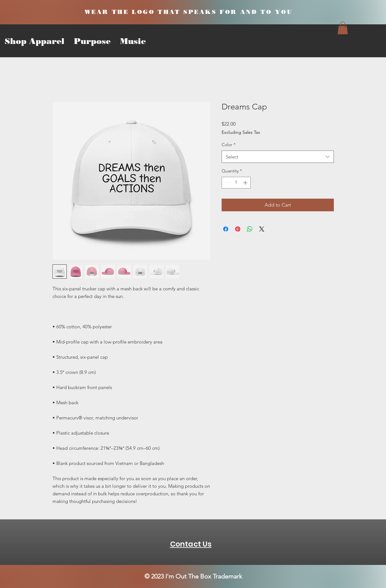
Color (229, 145)
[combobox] (278, 157)
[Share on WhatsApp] (250, 229)
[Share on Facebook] (226, 229)
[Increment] (246, 183)
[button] (343, 28)
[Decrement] (227, 183)
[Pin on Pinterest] (238, 229)
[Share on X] (262, 229)
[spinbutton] (236, 183)
